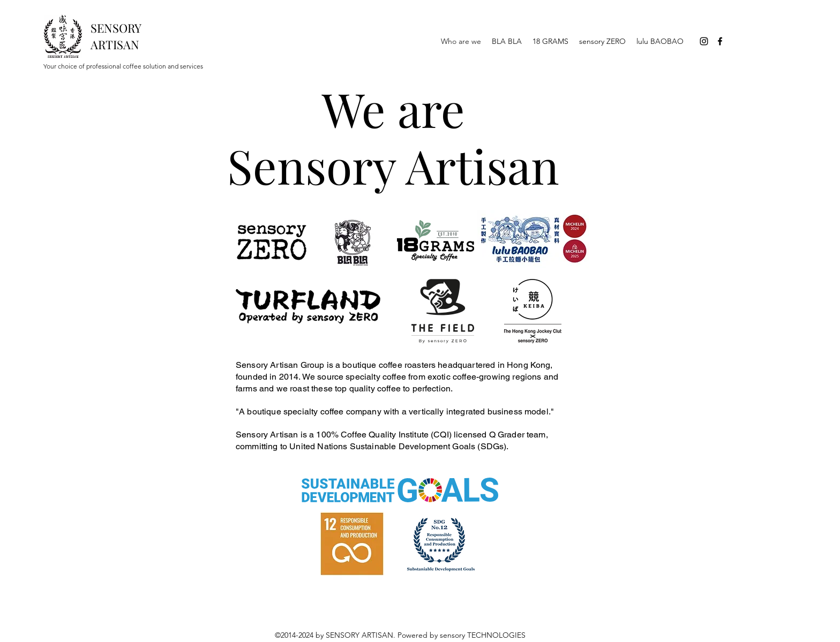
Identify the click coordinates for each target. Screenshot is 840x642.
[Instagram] (704, 41)
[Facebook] (720, 41)
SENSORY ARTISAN (116, 36)
